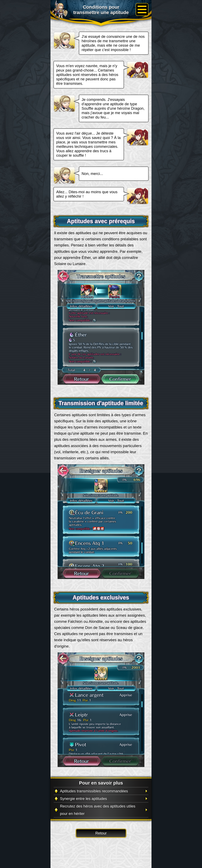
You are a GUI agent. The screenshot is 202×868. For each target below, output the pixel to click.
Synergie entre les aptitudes (83, 799)
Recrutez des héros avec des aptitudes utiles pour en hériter (98, 810)
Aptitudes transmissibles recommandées (94, 791)
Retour (101, 833)
